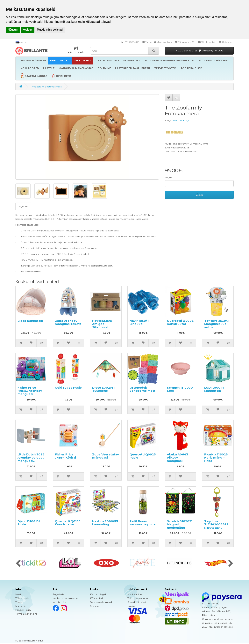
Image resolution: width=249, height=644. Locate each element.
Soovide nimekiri (137, 602)
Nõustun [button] (13, 30)
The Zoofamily (181, 120)
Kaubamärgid (98, 594)
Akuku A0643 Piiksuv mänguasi (178, 458)
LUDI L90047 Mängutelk (214, 389)
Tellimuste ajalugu (138, 598)
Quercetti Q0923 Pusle (143, 456)
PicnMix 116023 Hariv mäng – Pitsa (216, 458)
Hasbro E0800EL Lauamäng (106, 523)
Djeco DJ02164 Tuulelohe (104, 389)
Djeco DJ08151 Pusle (29, 523)
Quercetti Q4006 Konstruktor (180, 322)
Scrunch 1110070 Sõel (180, 389)
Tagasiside (58, 594)
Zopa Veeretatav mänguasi (106, 456)
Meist (18, 594)
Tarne (19, 602)
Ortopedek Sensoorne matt (142, 389)
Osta (199, 195)
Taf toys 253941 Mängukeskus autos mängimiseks (217, 326)
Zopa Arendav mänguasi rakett (68, 322)
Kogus (168, 177)
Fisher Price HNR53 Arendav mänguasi (30, 391)
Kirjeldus (23, 206)
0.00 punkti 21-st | (199, 51)
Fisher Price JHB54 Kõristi (65, 456)
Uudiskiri (132, 606)
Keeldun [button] (28, 30)
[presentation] (18, 564)
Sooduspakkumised (101, 602)
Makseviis (21, 606)
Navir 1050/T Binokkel (139, 322)
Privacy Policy (23, 610)
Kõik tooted (96, 598)
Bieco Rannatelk (30, 321)
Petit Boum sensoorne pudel (143, 523)
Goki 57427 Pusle (68, 388)
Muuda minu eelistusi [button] (50, 30)
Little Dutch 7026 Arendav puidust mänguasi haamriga (31, 459)
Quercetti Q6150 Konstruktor (68, 523)
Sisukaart (95, 606)
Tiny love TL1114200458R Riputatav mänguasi (216, 526)
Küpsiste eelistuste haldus (29, 641)
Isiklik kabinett (135, 594)
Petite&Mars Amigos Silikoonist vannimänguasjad (106, 326)
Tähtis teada (22, 598)
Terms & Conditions (26, 614)
